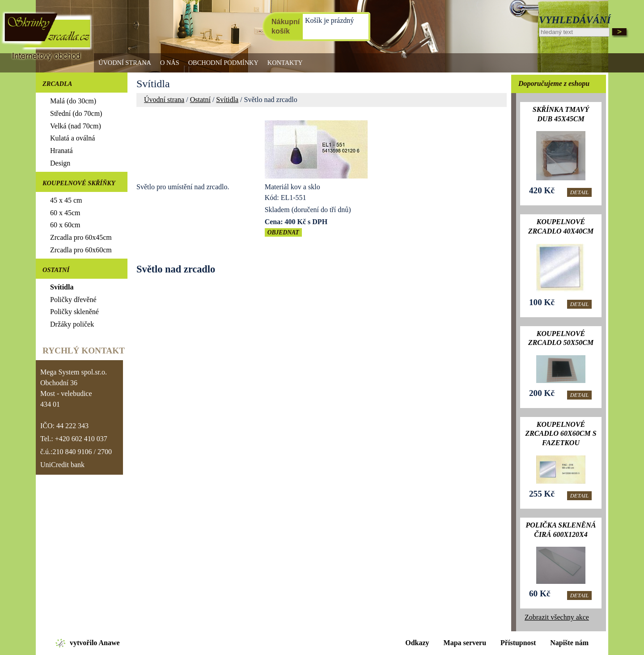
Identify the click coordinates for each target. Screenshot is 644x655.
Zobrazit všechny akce (557, 617)
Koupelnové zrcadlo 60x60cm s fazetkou (561, 434)
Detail (579, 192)
